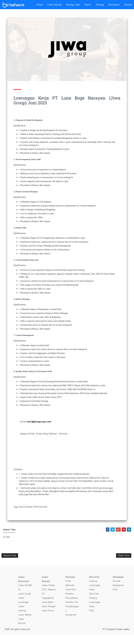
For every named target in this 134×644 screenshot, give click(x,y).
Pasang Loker (73, 5)
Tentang (100, 5)
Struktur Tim (73, 613)
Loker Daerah (54, 5)
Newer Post (10, 566)
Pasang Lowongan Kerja (96, 596)
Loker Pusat (26, 605)
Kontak (128, 5)
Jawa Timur (49, 630)
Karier (88, 5)
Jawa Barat (49, 617)
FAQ (92, 621)
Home (40, 5)
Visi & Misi (72, 600)
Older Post (124, 566)
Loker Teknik (26, 626)
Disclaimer (114, 5)
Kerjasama (119, 596)
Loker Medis (50, 596)
